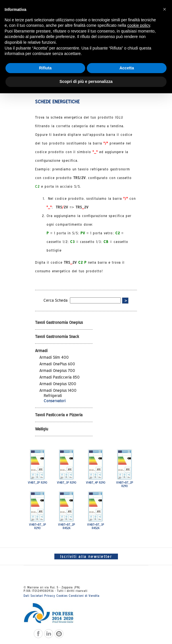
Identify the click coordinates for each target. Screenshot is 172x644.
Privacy (50, 596)
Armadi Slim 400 (54, 357)
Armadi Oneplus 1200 (58, 384)
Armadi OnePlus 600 (57, 364)
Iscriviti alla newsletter (86, 556)
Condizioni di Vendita (84, 596)
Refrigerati (53, 396)
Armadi (41, 351)
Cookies (62, 596)
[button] (165, 9)
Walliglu (42, 429)
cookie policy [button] (138, 25)
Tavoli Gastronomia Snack (57, 337)
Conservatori (55, 401)
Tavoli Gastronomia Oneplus (59, 322)
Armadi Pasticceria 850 (60, 377)
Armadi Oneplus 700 (57, 371)
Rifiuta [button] (45, 68)
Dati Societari (33, 596)
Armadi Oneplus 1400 (58, 390)
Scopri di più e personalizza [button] (86, 81)
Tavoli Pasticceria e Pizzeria (59, 415)
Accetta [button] (127, 68)
